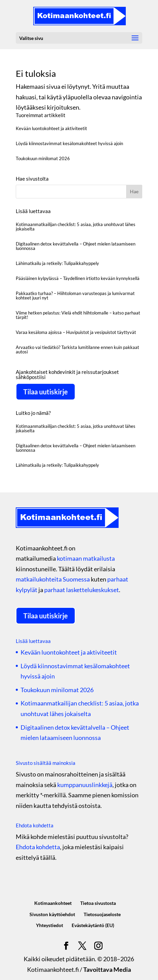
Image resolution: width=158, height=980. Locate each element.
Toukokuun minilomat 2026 (43, 158)
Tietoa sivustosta (98, 903)
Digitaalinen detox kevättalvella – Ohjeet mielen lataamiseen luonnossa (76, 246)
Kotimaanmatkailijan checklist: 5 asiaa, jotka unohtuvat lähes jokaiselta (76, 227)
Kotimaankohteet (53, 903)
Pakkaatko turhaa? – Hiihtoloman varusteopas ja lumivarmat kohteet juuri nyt (75, 296)
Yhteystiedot (50, 925)
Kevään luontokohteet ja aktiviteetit (51, 128)
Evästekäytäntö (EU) (93, 925)
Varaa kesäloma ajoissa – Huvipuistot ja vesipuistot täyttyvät (76, 332)
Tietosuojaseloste (102, 914)
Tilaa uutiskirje (46, 392)
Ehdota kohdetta (38, 847)
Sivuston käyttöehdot (52, 914)
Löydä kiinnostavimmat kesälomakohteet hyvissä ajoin (69, 143)
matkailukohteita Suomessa (53, 579)
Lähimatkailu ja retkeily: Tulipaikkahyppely (57, 263)
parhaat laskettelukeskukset (82, 590)
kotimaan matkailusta (86, 558)
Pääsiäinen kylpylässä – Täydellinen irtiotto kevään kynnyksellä (78, 278)
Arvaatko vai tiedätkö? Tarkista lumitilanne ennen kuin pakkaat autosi (77, 349)
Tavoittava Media (107, 969)
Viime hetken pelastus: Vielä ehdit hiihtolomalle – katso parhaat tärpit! (78, 315)
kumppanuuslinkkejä (85, 785)
